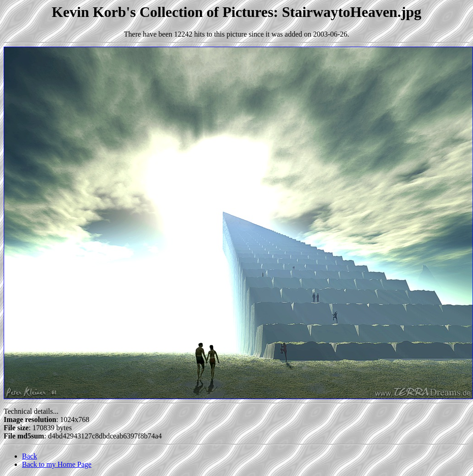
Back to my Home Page (57, 464)
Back (30, 456)
